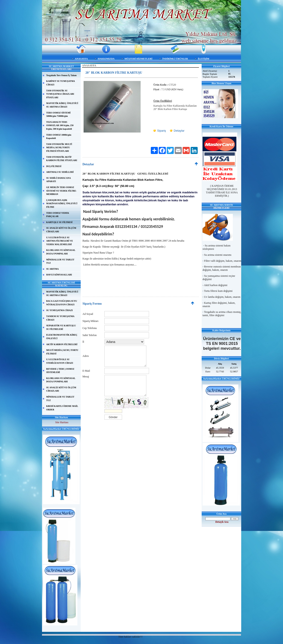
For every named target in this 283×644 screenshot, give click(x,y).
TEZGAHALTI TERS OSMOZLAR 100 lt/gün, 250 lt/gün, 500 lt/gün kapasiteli (60, 125)
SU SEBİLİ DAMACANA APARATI (58, 180)
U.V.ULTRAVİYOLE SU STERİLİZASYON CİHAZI (60, 361)
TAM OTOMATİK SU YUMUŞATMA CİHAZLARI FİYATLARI (60, 94)
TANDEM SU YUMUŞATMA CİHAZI (60, 318)
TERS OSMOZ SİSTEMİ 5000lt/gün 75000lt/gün (58, 114)
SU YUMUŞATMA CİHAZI (59, 310)
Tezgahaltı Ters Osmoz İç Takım (61, 75)
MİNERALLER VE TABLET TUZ (60, 261)
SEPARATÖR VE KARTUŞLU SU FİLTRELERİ (61, 327)
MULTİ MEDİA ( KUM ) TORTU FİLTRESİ (62, 352)
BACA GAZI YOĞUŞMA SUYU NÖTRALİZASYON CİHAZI (62, 303)
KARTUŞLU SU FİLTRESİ (59, 222)
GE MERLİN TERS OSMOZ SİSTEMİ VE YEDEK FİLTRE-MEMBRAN (61, 191)
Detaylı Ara (222, 522)
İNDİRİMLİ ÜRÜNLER (175, 59)
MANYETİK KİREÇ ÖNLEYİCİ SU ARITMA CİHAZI (62, 105)
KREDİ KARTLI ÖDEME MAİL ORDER (62, 408)
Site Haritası (62, 422)
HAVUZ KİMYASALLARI (59, 275)
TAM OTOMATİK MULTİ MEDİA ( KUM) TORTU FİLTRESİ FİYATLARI (59, 148)
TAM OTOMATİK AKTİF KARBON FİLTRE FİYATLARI (62, 159)
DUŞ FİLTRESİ (54, 166)
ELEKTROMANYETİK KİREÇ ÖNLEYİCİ (62, 337)
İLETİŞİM (204, 59)
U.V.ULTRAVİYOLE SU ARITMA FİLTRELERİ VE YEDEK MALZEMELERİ (60, 241)
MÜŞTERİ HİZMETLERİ (138, 59)
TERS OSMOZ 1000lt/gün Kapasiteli (59, 137)
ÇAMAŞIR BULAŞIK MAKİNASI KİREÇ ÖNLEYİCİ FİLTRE (62, 204)
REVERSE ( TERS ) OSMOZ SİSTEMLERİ (60, 371)
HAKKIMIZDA (106, 59)
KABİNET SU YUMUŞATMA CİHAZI (61, 83)
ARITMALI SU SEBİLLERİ (60, 172)
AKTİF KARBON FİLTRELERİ (62, 344)
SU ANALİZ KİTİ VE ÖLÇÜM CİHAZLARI (61, 230)
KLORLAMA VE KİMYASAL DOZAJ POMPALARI (61, 252)
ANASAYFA (81, 59)
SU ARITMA (52, 269)
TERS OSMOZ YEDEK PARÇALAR (58, 215)
